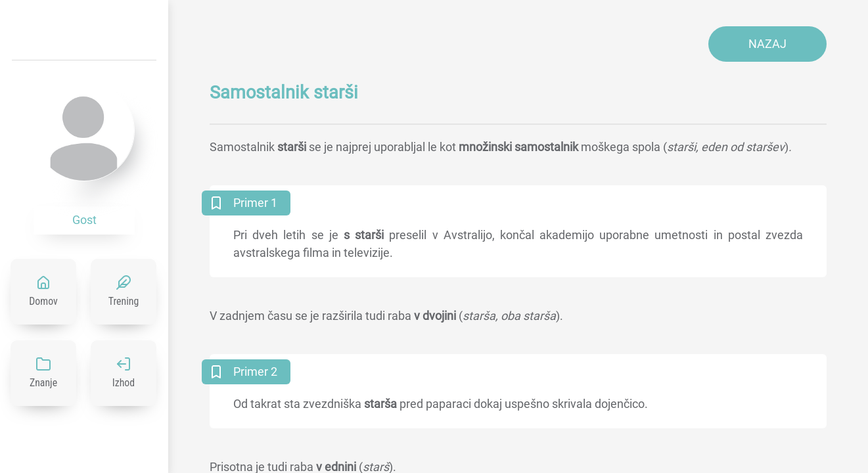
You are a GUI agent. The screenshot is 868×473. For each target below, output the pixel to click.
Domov (43, 301)
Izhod (124, 383)
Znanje (43, 383)
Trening (124, 301)
